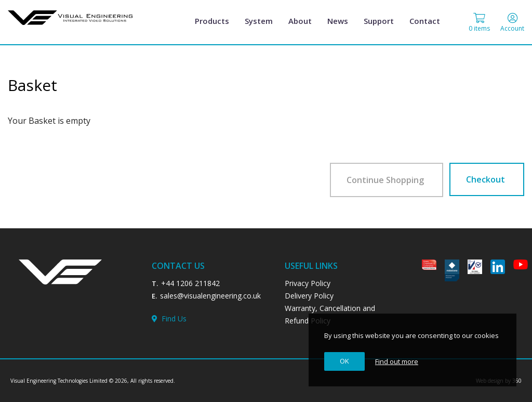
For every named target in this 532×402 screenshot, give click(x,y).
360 (517, 381)
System (259, 21)
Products (212, 21)
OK (344, 361)
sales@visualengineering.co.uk (210, 296)
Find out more (397, 361)
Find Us (169, 319)
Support (379, 21)
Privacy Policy (308, 283)
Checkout (486, 179)
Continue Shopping (385, 180)
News (338, 21)
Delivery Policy (309, 296)
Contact (425, 21)
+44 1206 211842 (190, 283)
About (300, 21)
